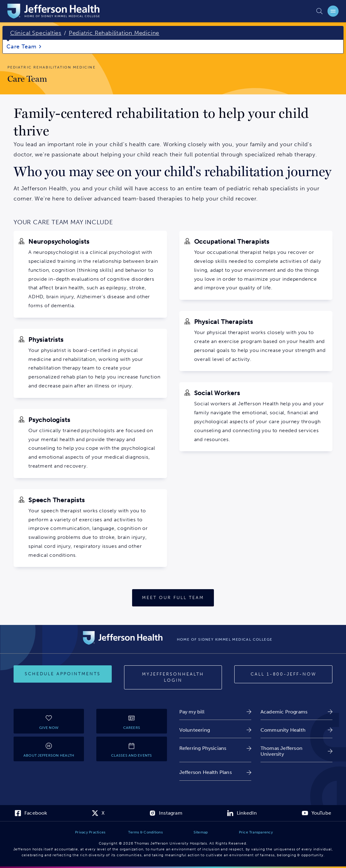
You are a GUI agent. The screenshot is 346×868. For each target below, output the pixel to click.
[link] (215, 712)
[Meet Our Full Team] (173, 598)
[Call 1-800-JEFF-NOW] (283, 674)
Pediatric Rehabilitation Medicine (114, 33)
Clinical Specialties (36, 33)
